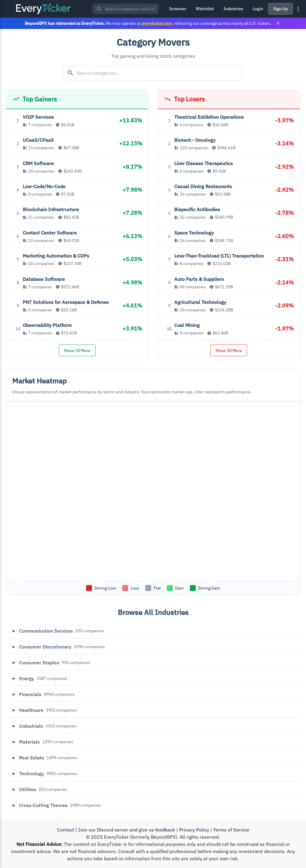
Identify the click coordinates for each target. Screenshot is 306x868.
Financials (30, 694)
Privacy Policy (194, 830)
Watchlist (205, 9)
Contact (66, 830)
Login (258, 9)
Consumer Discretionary (45, 647)
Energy (27, 678)
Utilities (28, 789)
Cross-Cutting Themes (43, 805)
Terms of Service (231, 830)
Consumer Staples (39, 663)
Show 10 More (77, 350)
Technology (32, 773)
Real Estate (32, 758)
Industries (233, 9)
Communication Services (46, 631)
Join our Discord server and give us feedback (127, 830)
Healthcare (31, 710)
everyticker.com (157, 23)
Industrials (31, 726)
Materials (29, 742)
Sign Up (280, 9)
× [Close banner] (278, 23)
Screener (178, 9)
